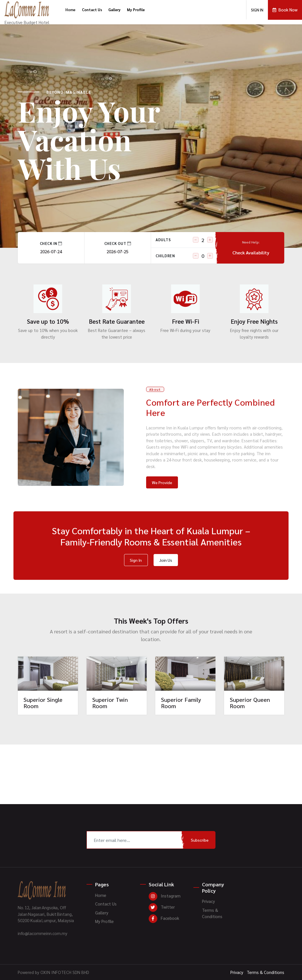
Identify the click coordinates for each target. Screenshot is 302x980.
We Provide (162, 482)
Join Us (166, 560)
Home (70, 10)
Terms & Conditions (212, 913)
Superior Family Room (181, 703)
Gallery (114, 10)
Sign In (136, 560)
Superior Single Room (43, 703)
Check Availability (251, 248)
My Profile (136, 10)
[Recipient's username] (135, 840)
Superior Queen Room (250, 703)
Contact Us (92, 10)
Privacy (208, 901)
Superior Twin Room (110, 703)
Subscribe (200, 840)
